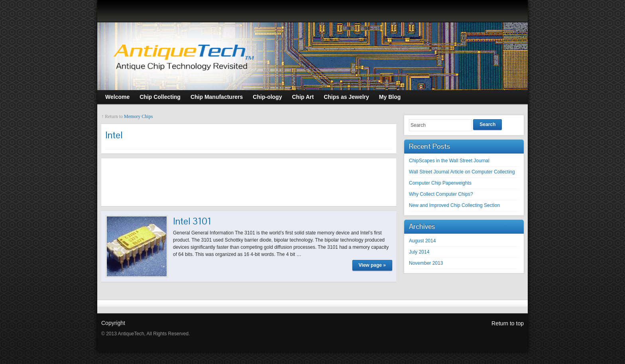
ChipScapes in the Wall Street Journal (449, 161)
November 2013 (426, 263)
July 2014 (419, 252)
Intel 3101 (192, 221)
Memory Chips (138, 116)
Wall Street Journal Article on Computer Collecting (462, 172)
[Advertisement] (249, 182)
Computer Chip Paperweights (440, 183)
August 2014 (422, 241)
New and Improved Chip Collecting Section (454, 205)
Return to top (508, 323)
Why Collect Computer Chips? (441, 194)
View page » (372, 265)
